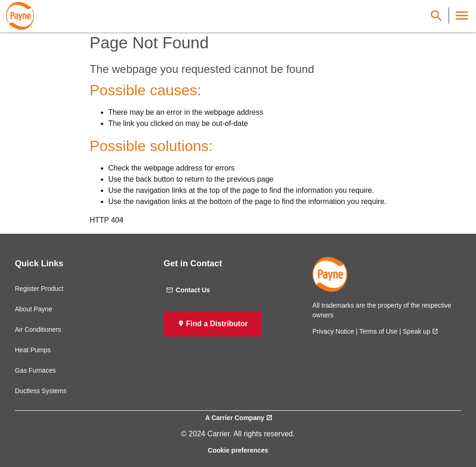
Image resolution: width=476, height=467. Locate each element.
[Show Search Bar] (436, 16)
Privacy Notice (333, 331)
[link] (20, 16)
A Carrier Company (235, 418)
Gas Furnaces (35, 370)
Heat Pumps (33, 350)
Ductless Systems (41, 391)
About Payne (33, 309)
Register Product (39, 289)
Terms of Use (378, 331)
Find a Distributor (217, 324)
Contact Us (188, 290)
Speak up (417, 331)
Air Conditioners (38, 329)
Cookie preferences (238, 450)
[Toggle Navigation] (462, 16)
